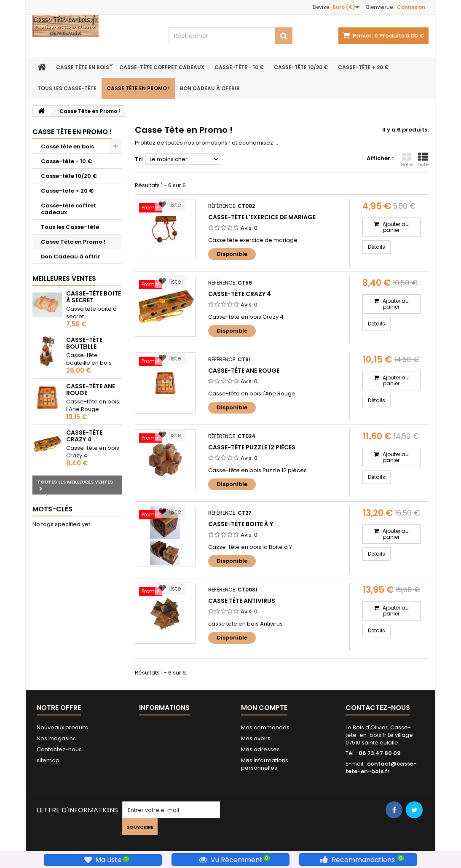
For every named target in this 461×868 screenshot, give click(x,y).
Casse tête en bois (83, 67)
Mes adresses (260, 749)
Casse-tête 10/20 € (301, 67)
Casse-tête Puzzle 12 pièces (252, 447)
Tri (139, 159)
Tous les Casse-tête (67, 88)
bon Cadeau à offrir (210, 88)
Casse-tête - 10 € (239, 67)
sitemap (48, 760)
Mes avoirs (256, 738)
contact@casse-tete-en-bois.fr (381, 767)
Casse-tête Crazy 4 (84, 436)
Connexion (411, 7)
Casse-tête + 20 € (363, 67)
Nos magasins (56, 738)
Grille (406, 160)
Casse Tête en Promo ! (138, 88)
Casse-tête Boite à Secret (94, 297)
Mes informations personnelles (265, 764)
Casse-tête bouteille (84, 343)
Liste (423, 160)
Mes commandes (265, 727)
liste (170, 205)
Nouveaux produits (62, 727)
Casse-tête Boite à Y (241, 524)
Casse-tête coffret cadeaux (162, 67)
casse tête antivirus (242, 601)
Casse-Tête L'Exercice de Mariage (262, 217)
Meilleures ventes (64, 278)
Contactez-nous (59, 749)
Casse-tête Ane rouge (91, 390)
